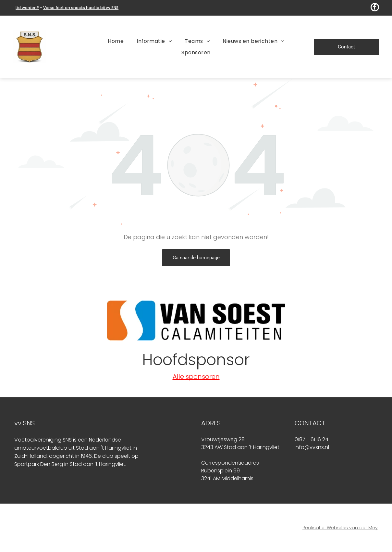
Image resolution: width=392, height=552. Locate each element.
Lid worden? (27, 8)
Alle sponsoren (196, 377)
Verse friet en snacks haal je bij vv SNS (81, 8)
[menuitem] (116, 41)
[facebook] (375, 8)
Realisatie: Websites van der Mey (340, 528)
